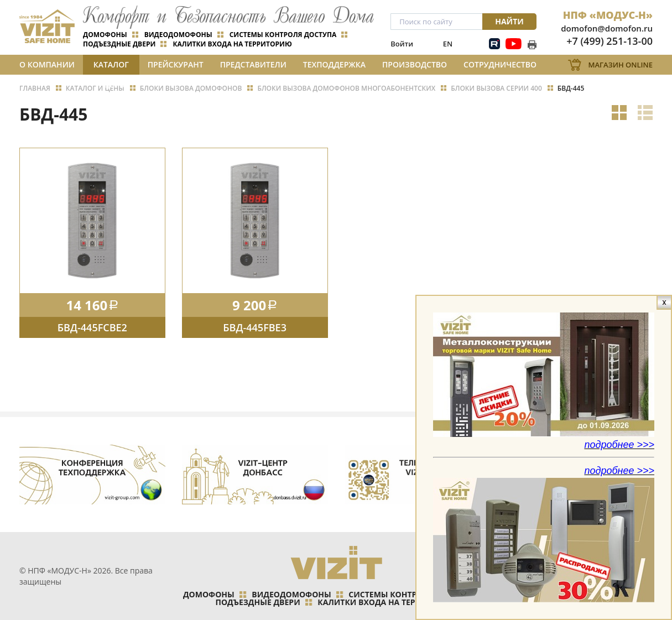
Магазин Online (620, 65)
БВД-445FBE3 (255, 327)
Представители (253, 64)
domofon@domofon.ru (607, 28)
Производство (415, 64)
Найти (509, 21)
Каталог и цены (111, 67)
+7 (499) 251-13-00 (610, 41)
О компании (47, 64)
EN (448, 44)
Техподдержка (334, 64)
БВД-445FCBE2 (92, 327)
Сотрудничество (500, 64)
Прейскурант (176, 64)
